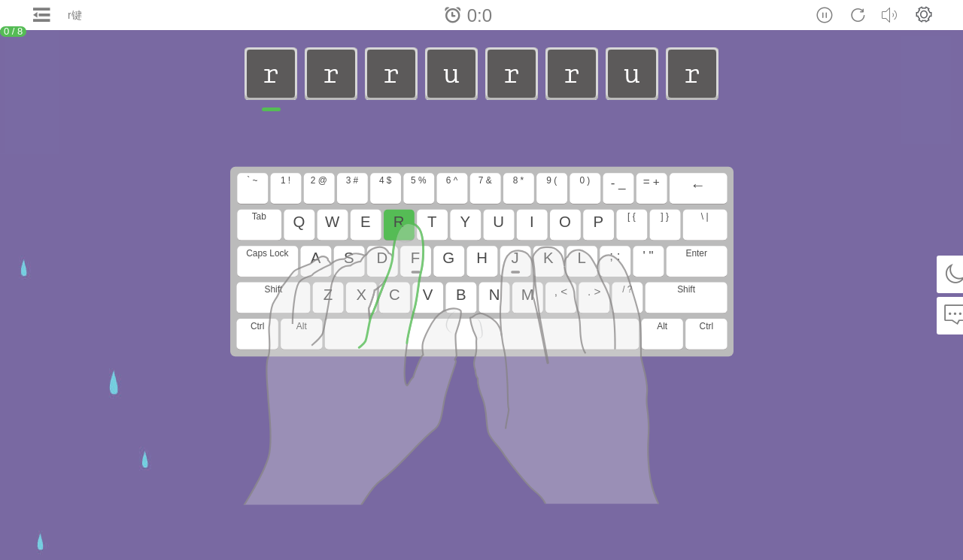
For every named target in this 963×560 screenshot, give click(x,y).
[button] (924, 14)
